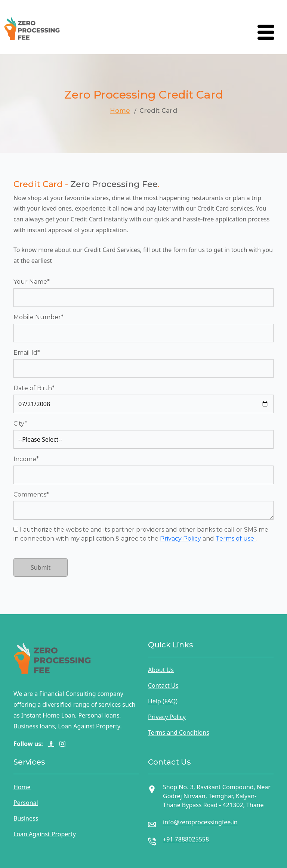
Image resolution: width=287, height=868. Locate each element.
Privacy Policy (180, 539)
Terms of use (236, 539)
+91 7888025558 (186, 839)
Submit (41, 567)
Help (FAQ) (163, 701)
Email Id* (27, 353)
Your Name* (32, 282)
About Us (161, 670)
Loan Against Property (45, 834)
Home (120, 111)
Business (26, 818)
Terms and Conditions (179, 732)
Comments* (31, 494)
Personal (26, 803)
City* (20, 424)
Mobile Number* (38, 317)
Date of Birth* (34, 388)
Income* (26, 459)
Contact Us (163, 685)
